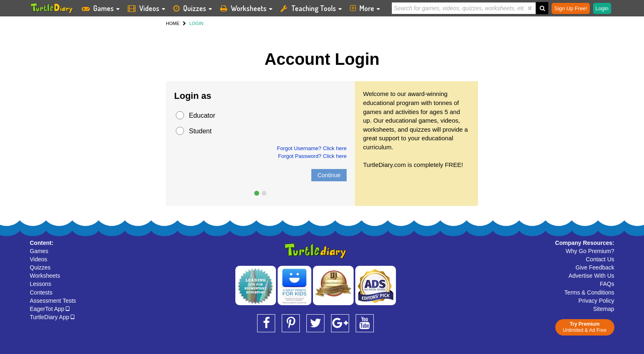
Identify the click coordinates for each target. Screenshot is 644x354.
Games (39, 251)
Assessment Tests (53, 301)
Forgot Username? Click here (312, 148)
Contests (41, 292)
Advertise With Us (591, 276)
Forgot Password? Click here (312, 156)
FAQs (607, 284)
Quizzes (40, 267)
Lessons (41, 284)
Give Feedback (595, 267)
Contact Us (600, 259)
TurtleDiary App (52, 317)
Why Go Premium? (590, 251)
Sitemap (604, 309)
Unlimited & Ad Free (585, 327)
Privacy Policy (596, 301)
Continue (329, 175)
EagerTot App (50, 309)
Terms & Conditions (589, 292)
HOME (173, 23)
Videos (39, 259)
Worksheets (45, 276)
